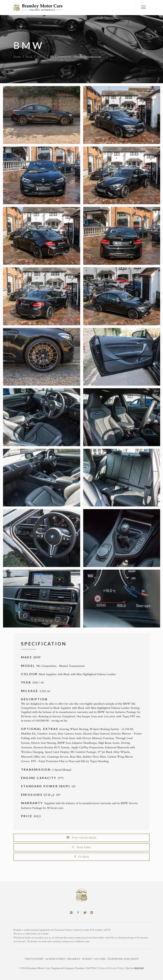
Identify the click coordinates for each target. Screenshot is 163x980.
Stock (29, 57)
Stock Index (81, 847)
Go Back (82, 857)
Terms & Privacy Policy (111, 968)
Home (17, 57)
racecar (139, 968)
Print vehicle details (81, 838)
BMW (41, 57)
